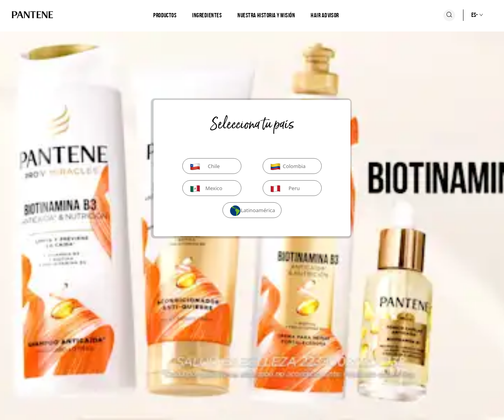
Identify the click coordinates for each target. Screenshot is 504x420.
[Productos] (165, 15)
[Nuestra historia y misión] (266, 15)
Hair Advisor (325, 15)
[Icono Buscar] (449, 15)
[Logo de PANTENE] (32, 15)
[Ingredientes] (207, 15)
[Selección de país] (469, 15)
